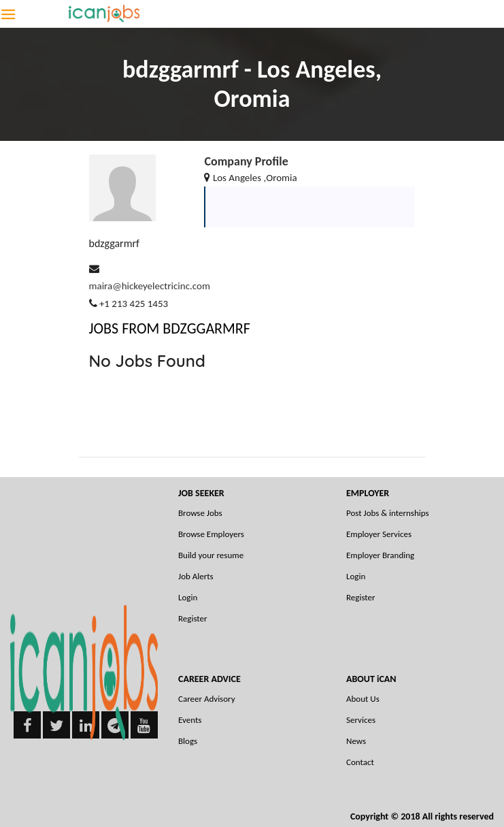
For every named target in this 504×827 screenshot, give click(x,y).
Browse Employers (211, 534)
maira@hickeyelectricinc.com (150, 286)
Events (190, 720)
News (356, 741)
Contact (360, 762)
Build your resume (211, 555)
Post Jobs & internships (388, 513)
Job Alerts (196, 576)
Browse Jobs (200, 513)
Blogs (188, 741)
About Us (363, 699)
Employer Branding (380, 555)
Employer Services (379, 534)
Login (188, 597)
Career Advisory (207, 699)
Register (193, 618)
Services (361, 720)
